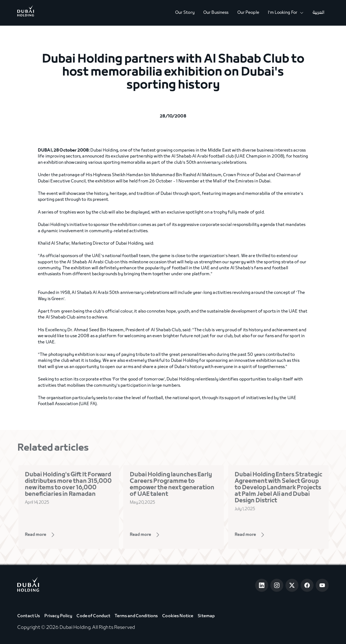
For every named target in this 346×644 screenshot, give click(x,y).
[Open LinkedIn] (262, 585)
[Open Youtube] (322, 585)
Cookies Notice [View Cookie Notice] (178, 616)
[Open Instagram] (277, 585)
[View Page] (48, 536)
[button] (286, 13)
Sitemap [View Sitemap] (206, 616)
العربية (318, 13)
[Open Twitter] (292, 585)
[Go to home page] (28, 585)
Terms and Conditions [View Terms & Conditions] (136, 616)
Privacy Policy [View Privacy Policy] (58, 616)
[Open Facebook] (307, 585)
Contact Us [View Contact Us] (29, 616)
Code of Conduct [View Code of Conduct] (93, 616)
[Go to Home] (26, 13)
